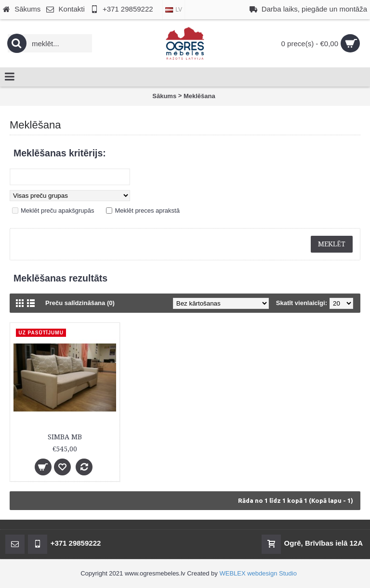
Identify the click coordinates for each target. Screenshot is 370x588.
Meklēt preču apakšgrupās (57, 211)
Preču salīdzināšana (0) (80, 303)
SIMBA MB (65, 437)
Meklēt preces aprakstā (147, 211)
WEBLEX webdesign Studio (258, 573)
